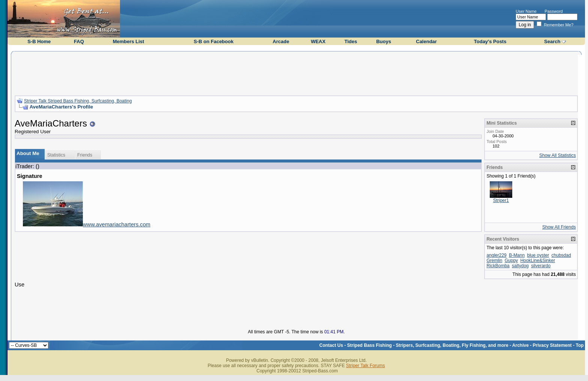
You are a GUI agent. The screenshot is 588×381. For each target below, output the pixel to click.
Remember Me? (555, 25)
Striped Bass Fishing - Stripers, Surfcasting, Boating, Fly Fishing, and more (428, 345)
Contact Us (331, 345)
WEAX (318, 41)
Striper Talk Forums (366, 366)
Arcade (281, 41)
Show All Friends (559, 227)
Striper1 (501, 200)
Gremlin (494, 261)
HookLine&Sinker (538, 261)
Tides (351, 41)
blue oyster (538, 255)
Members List (129, 41)
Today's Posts (490, 41)
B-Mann (517, 255)
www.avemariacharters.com (117, 224)
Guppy (511, 261)
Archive (520, 345)
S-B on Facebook (213, 41)
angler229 (496, 255)
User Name (526, 11)
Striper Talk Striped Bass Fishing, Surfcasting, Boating (78, 101)
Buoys (384, 41)
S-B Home (39, 41)
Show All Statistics (557, 155)
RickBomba (498, 266)
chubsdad (561, 255)
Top (580, 345)
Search (552, 41)
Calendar (426, 41)
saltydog (520, 266)
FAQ (79, 41)
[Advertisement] (296, 72)
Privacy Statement (552, 345)
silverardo (541, 266)
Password (553, 11)
